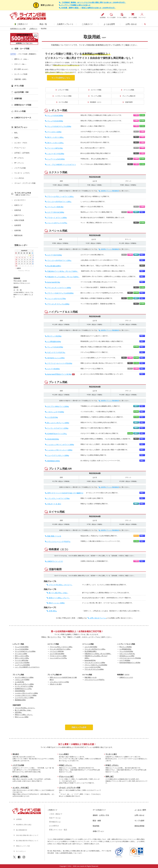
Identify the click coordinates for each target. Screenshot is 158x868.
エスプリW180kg (53, 369)
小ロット (21, 64)
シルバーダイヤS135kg (56, 154)
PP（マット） (19, 163)
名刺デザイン (19, 215)
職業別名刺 (18, 235)
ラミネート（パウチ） (22, 173)
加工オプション (21, 127)
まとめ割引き (54, 826)
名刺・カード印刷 (22, 49)
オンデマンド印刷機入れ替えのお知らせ (76, 5)
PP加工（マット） (66, 765)
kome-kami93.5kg (54, 282)
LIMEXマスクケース (23, 118)
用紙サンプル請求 (79, 727)
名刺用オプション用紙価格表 (110, 191)
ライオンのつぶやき (23, 194)
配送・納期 (97, 821)
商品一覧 (43, 24)
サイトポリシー (21, 851)
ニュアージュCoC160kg (56, 159)
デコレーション (20, 148)
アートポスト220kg (54, 132)
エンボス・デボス (21, 143)
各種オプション (98, 831)
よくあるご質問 (140, 810)
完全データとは (55, 818)
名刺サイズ (18, 205)
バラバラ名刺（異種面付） (27, 54)
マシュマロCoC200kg (55, 121)
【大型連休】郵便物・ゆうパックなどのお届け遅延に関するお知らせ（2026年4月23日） (94, 2)
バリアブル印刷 (20, 168)
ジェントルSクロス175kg (56, 299)
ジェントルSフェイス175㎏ (57, 223)
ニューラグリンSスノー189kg (58, 455)
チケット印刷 (20, 111)
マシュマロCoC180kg (55, 116)
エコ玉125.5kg (53, 417)
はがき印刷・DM (21, 92)
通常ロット (22, 59)
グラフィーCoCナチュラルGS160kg (60, 293)
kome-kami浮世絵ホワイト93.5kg (59, 374)
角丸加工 (16, 754)
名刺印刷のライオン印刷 (18, 29)
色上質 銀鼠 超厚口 (54, 266)
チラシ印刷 (19, 86)
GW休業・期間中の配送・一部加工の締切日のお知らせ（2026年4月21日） (88, 8)
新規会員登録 (139, 826)
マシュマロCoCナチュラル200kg (59, 126)
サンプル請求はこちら (61, 78)
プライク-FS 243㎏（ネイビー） (61, 585)
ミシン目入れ (19, 178)
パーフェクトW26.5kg (55, 207)
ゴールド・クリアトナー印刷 (25, 183)
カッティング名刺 (21, 74)
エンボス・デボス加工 (21, 788)
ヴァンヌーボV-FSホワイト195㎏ (59, 202)
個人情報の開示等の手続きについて (27, 841)
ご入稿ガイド (87, 24)
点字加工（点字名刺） (22, 153)
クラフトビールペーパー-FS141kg (60, 363)
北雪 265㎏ (53, 611)
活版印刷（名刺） (21, 79)
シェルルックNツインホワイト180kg (61, 445)
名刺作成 (18, 210)
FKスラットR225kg (54, 336)
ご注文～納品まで (56, 814)
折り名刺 (22, 69)
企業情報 (19, 819)
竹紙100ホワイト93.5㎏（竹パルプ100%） (63, 271)
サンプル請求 (139, 821)
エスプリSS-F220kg (54, 255)
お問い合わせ (131, 24)
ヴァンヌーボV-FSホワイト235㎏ (59, 261)
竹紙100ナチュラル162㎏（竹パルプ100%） (63, 277)
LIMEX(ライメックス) (55, 561)
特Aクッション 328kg (57, 603)
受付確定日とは (55, 822)
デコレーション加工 (66, 776)
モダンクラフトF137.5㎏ (56, 352)
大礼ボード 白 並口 (54, 504)
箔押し (17, 138)
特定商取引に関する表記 (24, 825)
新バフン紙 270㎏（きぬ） (58, 593)
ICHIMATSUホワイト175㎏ (57, 434)
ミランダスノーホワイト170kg (58, 498)
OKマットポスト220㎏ (55, 143)
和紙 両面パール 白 (54, 536)
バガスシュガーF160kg (56, 412)
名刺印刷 (18, 230)
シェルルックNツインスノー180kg (60, 450)
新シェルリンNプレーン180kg (58, 423)
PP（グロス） (19, 158)
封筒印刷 (18, 99)
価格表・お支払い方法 (101, 815)
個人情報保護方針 (22, 830)
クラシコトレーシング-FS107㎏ (59, 542)
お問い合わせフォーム (98, 618)
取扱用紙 (96, 826)
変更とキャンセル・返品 (58, 830)
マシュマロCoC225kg (55, 347)
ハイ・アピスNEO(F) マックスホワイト (62, 165)
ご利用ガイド (21, 24)
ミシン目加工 (64, 754)
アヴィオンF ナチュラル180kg (58, 304)
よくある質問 (109, 24)
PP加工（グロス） (112, 765)
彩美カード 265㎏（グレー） (59, 598)
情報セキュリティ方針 (23, 846)
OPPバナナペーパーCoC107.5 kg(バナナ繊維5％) (65, 493)
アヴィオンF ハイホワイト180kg (59, 288)
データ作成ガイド (99, 810)
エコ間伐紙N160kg (54, 342)
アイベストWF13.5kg (55, 148)
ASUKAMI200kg (53, 439)
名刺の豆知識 (19, 220)
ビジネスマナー (20, 200)
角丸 (16, 133)
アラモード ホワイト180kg (57, 218)
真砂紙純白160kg (53, 461)
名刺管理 (18, 225)
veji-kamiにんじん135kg (56, 358)
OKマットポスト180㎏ (55, 137)
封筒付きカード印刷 (23, 105)
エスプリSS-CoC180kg (56, 212)
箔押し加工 (110, 776)
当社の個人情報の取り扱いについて (27, 835)
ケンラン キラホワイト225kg (58, 428)
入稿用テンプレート (65, 24)
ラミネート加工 (111, 754)
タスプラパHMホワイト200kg (58, 406)
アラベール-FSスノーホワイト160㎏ (60, 197)
